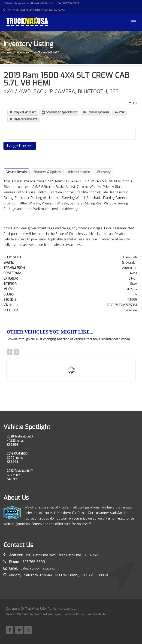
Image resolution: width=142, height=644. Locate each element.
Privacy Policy (75, 614)
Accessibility (97, 614)
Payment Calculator (26, 119)
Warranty (104, 172)
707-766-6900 (69, 3)
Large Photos (20, 146)
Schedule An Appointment (62, 112)
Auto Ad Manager (48, 614)
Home (7, 53)
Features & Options (47, 172)
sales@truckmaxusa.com (40, 569)
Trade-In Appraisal (98, 112)
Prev (10, 352)
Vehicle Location (79, 172)
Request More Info (25, 112)
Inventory (23, 53)
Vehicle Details (17, 172)
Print (122, 112)
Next (127, 131)
